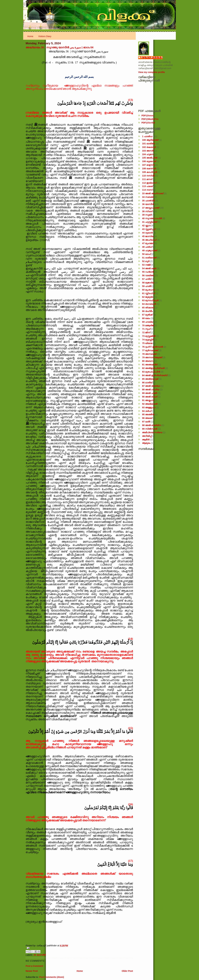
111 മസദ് (147, 179)
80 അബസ (148, 361)
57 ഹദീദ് (147, 279)
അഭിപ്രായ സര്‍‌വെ (152, 432)
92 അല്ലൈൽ (150, 404)
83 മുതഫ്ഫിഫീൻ (151, 372)
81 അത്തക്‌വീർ (150, 365)
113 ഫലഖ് (147, 186)
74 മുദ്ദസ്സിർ (148, 340)
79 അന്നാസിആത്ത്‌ (152, 357)
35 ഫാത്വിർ (148, 201)
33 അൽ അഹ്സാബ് (153, 193)
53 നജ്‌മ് (146, 265)
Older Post (127, 971)
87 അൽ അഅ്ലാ (151, 386)
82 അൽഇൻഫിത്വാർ (153, 368)
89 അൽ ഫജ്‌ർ (150, 393)
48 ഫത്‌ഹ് (147, 247)
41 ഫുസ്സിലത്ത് (150, 222)
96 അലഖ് (147, 418)
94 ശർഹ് (147, 411)
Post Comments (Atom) (52, 977)
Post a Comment (34, 966)
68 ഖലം (146, 318)
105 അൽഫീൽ (150, 158)
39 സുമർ (147, 215)
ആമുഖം (146, 443)
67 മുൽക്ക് (147, 315)
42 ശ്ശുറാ (146, 226)
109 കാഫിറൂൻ (149, 172)
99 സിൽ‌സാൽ (150, 429)
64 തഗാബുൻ (149, 304)
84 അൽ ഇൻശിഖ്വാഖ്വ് (155, 375)
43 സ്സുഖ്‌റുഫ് (149, 229)
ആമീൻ (146, 440)
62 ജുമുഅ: (148, 297)
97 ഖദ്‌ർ (146, 422)
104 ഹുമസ (148, 154)
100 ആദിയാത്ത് (150, 140)
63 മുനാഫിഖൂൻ (150, 300)
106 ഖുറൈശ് (149, 161)
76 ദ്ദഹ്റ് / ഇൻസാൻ (152, 347)
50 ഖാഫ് (146, 254)
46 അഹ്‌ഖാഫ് (149, 240)
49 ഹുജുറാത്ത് (150, 250)
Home (30, 36)
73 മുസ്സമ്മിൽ (149, 336)
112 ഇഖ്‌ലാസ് (149, 183)
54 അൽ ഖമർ (149, 268)
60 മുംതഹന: (149, 290)
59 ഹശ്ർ (147, 286)
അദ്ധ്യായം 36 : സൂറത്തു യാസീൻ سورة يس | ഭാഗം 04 (60, 47)
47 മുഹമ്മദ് (148, 243)
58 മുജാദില (148, 283)
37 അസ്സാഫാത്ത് (151, 208)
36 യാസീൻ (39, 955)
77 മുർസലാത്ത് (150, 350)
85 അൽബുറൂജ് (150, 379)
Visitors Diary (45, 36)
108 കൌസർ (149, 169)
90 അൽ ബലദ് (150, 397)
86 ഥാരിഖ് (147, 383)
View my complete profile (152, 72)
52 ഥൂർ (146, 261)
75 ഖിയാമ (147, 343)
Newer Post (32, 971)
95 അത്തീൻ (148, 414)
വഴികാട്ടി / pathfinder (152, 58)
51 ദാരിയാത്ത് (149, 258)
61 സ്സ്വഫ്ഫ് (148, 293)
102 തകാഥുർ (149, 147)
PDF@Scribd (148, 123)
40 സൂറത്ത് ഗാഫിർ (152, 218)
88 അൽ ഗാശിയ (151, 390)
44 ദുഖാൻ (147, 233)
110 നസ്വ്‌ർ (148, 176)
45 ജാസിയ (148, 236)
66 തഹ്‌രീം (147, 311)
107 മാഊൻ (148, 165)
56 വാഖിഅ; (148, 275)
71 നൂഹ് (146, 329)
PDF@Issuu (148, 116)
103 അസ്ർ (148, 151)
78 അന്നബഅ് (149, 354)
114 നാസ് (147, 190)
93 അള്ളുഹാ (149, 407)
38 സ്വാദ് (147, 211)
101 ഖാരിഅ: (149, 144)
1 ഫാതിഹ (147, 136)
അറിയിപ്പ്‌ (147, 436)
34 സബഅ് (148, 197)
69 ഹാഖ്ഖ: (148, 322)
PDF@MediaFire (150, 119)
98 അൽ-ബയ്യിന (152, 425)
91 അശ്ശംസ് (148, 400)
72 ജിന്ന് (146, 332)
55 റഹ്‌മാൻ (148, 272)
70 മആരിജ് (148, 325)
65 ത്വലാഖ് (148, 308)
